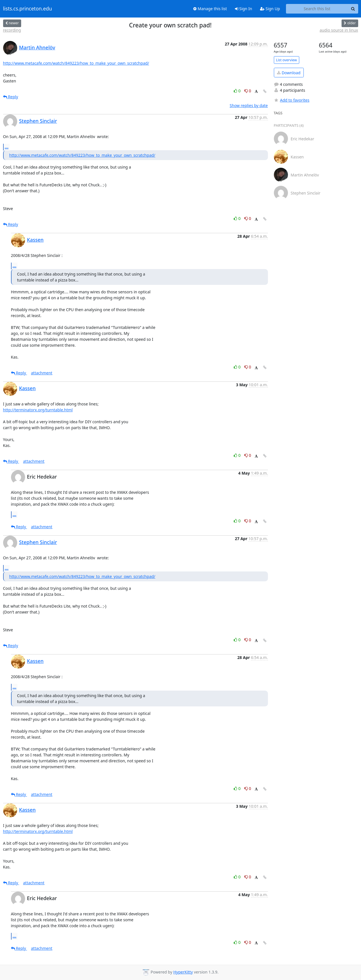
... (7, 147)
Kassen (35, 240)
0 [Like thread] (238, 91)
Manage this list (210, 9)
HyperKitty (183, 972)
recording (12, 30)
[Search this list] (317, 9)
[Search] (353, 9)
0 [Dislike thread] (248, 91)
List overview (287, 60)
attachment (42, 373)
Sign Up (270, 9)
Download (289, 73)
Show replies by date (249, 105)
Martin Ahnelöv (37, 47)
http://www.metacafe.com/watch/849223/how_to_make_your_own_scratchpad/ (76, 63)
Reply (11, 97)
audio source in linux (339, 30)
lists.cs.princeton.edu (28, 9)
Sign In (244, 9)
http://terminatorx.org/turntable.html (38, 410)
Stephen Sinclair (38, 121)
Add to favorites (292, 100)
